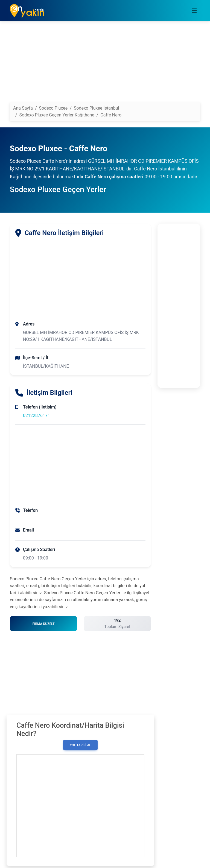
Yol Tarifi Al (80, 745)
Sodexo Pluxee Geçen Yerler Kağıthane (57, 115)
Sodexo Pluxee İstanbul (97, 108)
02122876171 (37, 416)
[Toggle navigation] (194, 11)
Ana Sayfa (23, 108)
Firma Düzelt (43, 624)
